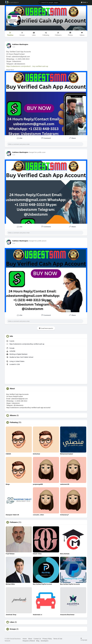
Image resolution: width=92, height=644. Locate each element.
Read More (10, 70)
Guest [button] (84, 2)
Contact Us (37, 639)
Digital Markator (22, 354)
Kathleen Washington (37, 19)
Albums (13, 415)
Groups (13, 629)
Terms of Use (58, 639)
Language (84, 639)
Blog (38, 641)
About (30, 639)
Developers (45, 641)
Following (14, 422)
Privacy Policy (47, 639)
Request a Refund (29, 641)
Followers (14, 522)
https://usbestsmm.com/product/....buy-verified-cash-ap (27, 66)
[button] (49, 2)
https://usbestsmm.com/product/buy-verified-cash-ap (27, 344)
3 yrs (14, 47)
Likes (12, 622)
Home (25, 639)
